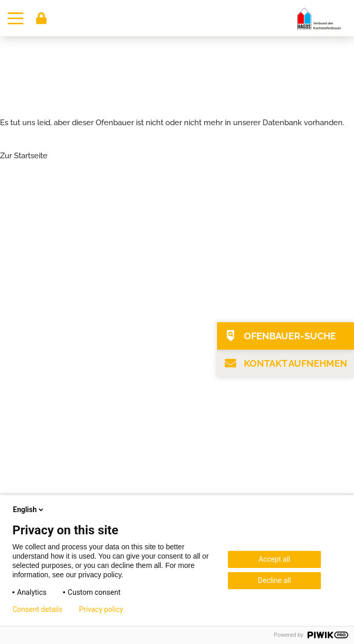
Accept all (274, 559)
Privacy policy (101, 609)
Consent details (37, 609)
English (29, 510)
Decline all (274, 580)
